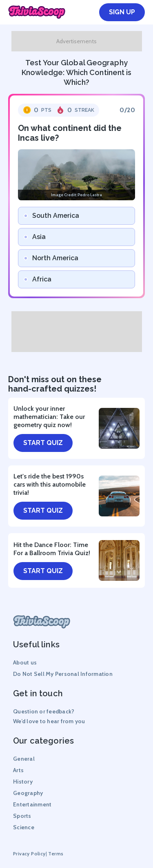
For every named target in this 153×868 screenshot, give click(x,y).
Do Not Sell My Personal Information (63, 674)
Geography (28, 793)
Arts (18, 770)
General (24, 759)
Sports (22, 816)
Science (24, 827)
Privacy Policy (29, 854)
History (23, 782)
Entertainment (32, 804)
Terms (56, 854)
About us (25, 662)
